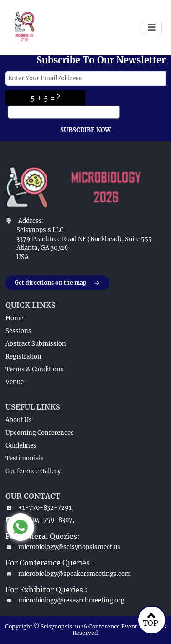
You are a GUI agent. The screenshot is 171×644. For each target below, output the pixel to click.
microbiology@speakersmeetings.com (68, 574)
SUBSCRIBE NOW (85, 130)
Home (14, 318)
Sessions (18, 331)
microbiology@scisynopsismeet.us (63, 547)
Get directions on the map (57, 283)
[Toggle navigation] (152, 27)
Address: (31, 221)
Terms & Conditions (35, 369)
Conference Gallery (33, 471)
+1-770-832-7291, (39, 508)
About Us (19, 420)
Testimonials (25, 458)
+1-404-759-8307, (40, 520)
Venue (15, 382)
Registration (23, 356)
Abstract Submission (36, 344)
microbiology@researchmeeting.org (65, 600)
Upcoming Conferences (40, 433)
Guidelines (21, 446)
